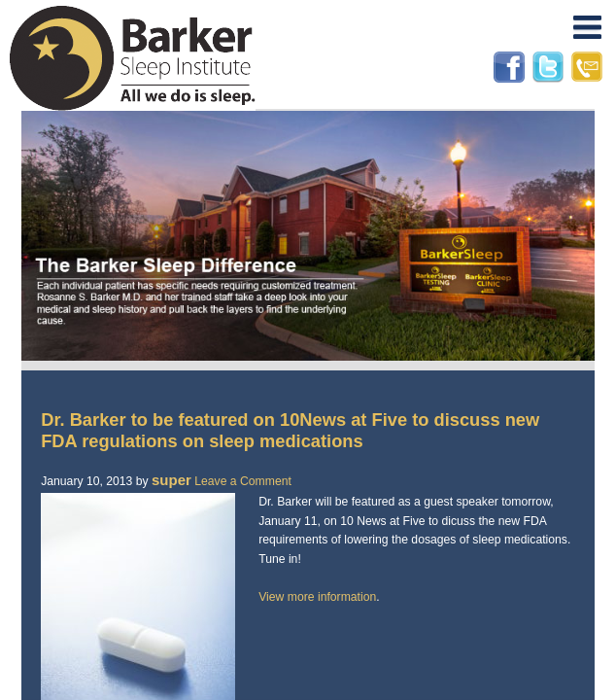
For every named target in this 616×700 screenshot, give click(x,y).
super (171, 480)
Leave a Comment (243, 481)
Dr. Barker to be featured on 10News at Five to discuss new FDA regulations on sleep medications (290, 430)
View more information (317, 597)
